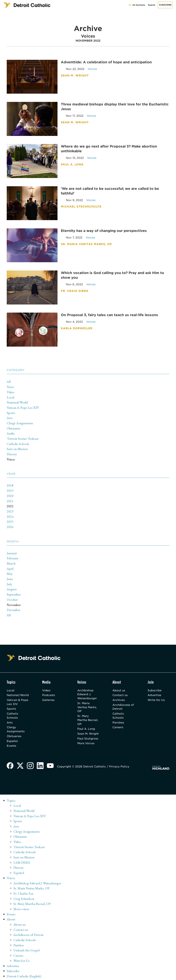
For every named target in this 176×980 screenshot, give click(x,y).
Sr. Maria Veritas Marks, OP (87, 702)
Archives (119, 695)
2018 (10, 483)
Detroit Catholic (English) (24, 969)
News (11, 386)
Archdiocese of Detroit (123, 702)
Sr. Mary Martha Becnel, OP (88, 715)
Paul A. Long (86, 724)
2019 (10, 488)
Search (152, 5)
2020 (10, 493)
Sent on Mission (17, 447)
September (14, 590)
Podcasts (49, 690)
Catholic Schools (18, 442)
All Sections (137, 5)
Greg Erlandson (24, 893)
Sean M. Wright (83, 731)
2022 (10, 503)
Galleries (48, 695)
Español (12, 736)
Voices (11, 457)
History (12, 452)
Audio (11, 431)
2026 (10, 523)
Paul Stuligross (88, 738)
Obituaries (14, 426)
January (12, 549)
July (9, 580)
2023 (10, 508)
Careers (118, 723)
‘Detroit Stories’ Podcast (23, 437)
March (11, 559)
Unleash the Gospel (26, 944)
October (12, 595)
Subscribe (165, 5)
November (14, 600)
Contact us (120, 690)
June (10, 575)
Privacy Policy (119, 763)
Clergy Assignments (20, 421)
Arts (10, 416)
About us (119, 685)
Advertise (154, 690)
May (10, 570)
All (9, 381)
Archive (12, 974)
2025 (10, 518)
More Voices (86, 743)
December (13, 605)
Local (10, 396)
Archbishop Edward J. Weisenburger (87, 689)
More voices (21, 903)
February (13, 554)
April (10, 565)
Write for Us (156, 695)
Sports (11, 411)
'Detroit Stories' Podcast (29, 843)
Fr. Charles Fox (23, 888)
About (11, 913)
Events (11, 741)
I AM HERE (22, 858)
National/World (17, 401)
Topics (11, 797)
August (12, 585)
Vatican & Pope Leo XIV (23, 406)
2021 (10, 498)
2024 (10, 513)
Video (11, 391)
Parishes (118, 718)
